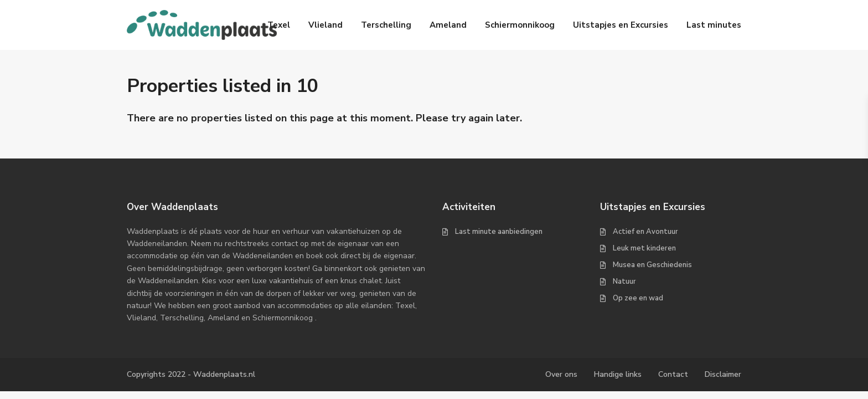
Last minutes (714, 25)
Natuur (624, 282)
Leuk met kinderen (644, 248)
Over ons (561, 374)
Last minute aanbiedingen (499, 232)
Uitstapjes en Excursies (621, 25)
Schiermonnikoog (520, 25)
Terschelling (386, 25)
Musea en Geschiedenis (652, 265)
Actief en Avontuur (645, 232)
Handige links (618, 374)
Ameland (448, 25)
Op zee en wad (638, 298)
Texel (279, 25)
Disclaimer (723, 374)
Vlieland (325, 25)
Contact (673, 374)
